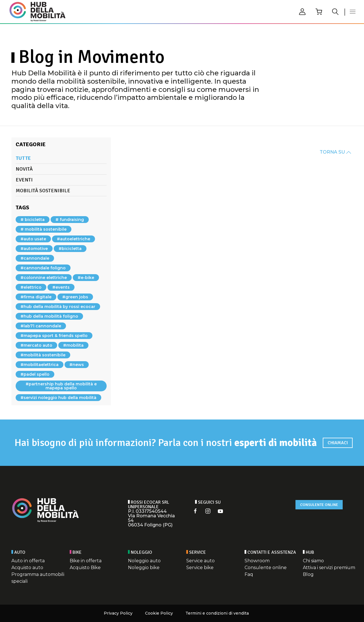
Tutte (23, 158)
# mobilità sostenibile (44, 229)
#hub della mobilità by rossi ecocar (58, 307)
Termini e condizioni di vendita (217, 613)
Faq (249, 574)
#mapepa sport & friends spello (54, 336)
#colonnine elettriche (44, 278)
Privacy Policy (118, 613)
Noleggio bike (144, 568)
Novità (24, 169)
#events (61, 287)
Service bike (200, 568)
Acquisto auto (27, 568)
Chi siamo (313, 561)
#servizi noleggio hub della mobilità (58, 398)
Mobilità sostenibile (43, 191)
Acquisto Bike (85, 568)
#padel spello (35, 374)
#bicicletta (70, 249)
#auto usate (33, 239)
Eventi (24, 180)
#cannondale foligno (43, 268)
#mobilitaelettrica (40, 365)
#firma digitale (36, 297)
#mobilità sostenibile (43, 355)
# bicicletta (33, 220)
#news (77, 365)
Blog (308, 574)
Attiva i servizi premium (329, 568)
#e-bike (86, 278)
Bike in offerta (86, 561)
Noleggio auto (144, 561)
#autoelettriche (74, 239)
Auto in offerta (28, 561)
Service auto (200, 561)
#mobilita (73, 345)
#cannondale (35, 258)
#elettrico (31, 287)
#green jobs (75, 297)
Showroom (257, 561)
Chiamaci (338, 443)
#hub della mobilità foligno (49, 316)
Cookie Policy (159, 613)
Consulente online (319, 505)
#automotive (34, 249)
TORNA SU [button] (335, 152)
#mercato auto (36, 345)
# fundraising (70, 220)
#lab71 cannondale (41, 326)
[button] (353, 12)
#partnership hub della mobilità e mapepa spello (61, 386)
